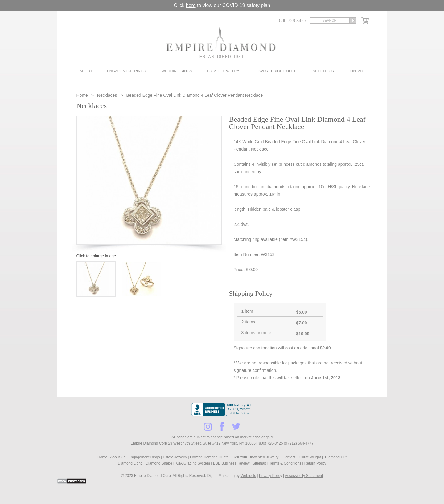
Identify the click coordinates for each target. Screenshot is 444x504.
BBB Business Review (231, 463)
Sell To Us (323, 71)
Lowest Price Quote (275, 71)
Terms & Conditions (285, 463)
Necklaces (107, 95)
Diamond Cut (336, 457)
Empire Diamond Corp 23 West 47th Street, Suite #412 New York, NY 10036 (193, 443)
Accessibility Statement (304, 476)
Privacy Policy (271, 476)
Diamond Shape (159, 463)
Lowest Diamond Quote (209, 457)
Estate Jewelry (223, 71)
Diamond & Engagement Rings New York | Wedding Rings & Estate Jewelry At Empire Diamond (221, 41)
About (86, 71)
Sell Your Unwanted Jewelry (256, 457)
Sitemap (259, 463)
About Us (118, 457)
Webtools (248, 476)
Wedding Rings (177, 71)
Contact (356, 71)
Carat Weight (310, 457)
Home (83, 95)
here (191, 5)
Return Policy (315, 463)
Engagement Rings (126, 71)
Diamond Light (130, 463)
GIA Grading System (193, 463)
